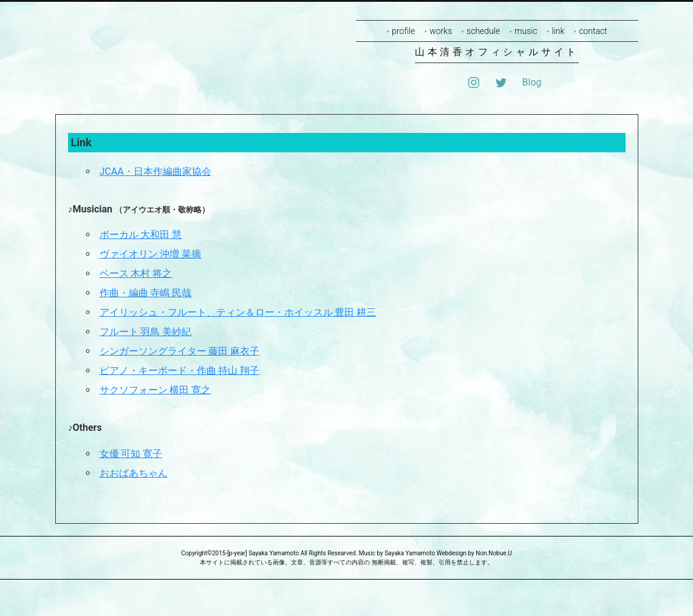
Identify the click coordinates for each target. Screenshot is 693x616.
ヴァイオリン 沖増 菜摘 (151, 254)
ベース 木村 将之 (136, 273)
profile (403, 31)
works (441, 31)
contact (593, 31)
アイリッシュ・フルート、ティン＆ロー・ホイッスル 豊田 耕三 (238, 312)
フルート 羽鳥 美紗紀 (146, 332)
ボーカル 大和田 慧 (141, 235)
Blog (532, 82)
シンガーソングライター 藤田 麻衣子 (180, 351)
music (526, 31)
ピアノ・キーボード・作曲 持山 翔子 (180, 371)
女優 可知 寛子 (131, 454)
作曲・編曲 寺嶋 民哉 (146, 293)
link (558, 31)
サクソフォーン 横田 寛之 (155, 390)
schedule (483, 31)
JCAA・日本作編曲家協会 (155, 171)
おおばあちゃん (134, 473)
